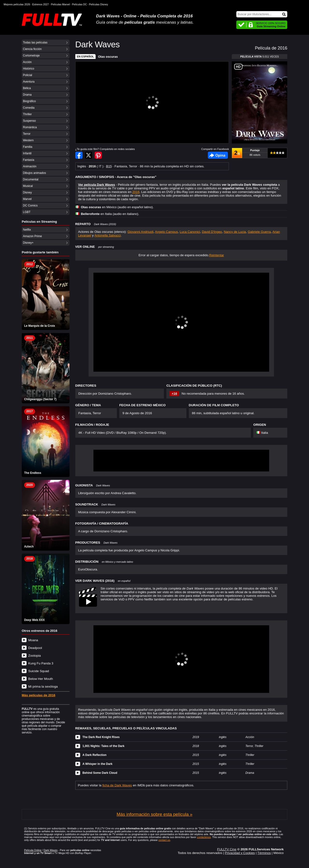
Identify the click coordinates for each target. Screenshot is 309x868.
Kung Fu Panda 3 (41, 663)
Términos (264, 853)
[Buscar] (262, 14)
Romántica (30, 127)
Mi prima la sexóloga (43, 687)
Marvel (27, 199)
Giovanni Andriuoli (140, 232)
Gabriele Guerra (259, 232)
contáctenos (204, 837)
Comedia (29, 108)
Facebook (218, 155)
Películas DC (79, 4)
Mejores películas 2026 (17, 4)
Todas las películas (35, 43)
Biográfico (29, 101)
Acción (27, 62)
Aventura (29, 82)
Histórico (29, 69)
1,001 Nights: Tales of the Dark (104, 746)
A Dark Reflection (95, 755)
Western (28, 140)
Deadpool (35, 648)
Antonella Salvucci (108, 235)
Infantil (27, 153)
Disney (27, 192)
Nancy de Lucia (235, 232)
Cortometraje (31, 56)
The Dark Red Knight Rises (101, 737)
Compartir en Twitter (89, 155)
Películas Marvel (60, 4)
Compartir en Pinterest (98, 155)
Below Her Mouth (41, 679)
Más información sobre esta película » (154, 814)
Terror (27, 134)
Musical (28, 186)
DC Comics (30, 206)
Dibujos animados (34, 173)
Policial (28, 75)
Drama (27, 95)
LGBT (27, 212)
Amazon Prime (32, 236)
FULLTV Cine (227, 849)
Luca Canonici (190, 232)
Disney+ (28, 243)
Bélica (27, 88)
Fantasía (29, 160)
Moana (33, 640)
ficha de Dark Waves (117, 785)
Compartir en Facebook (79, 155)
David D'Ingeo (212, 232)
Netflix (27, 230)
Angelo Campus (166, 232)
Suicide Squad (39, 671)
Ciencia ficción (32, 49)
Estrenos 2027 (41, 4)
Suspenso (29, 121)
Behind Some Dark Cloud (100, 773)
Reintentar (217, 255)
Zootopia (35, 656)
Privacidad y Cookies (240, 853)
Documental (31, 179)
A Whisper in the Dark (98, 764)
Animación (30, 166)
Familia (28, 147)
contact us (164, 840)
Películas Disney (99, 4)
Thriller (27, 114)
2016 (136, 192)
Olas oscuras (108, 57)
